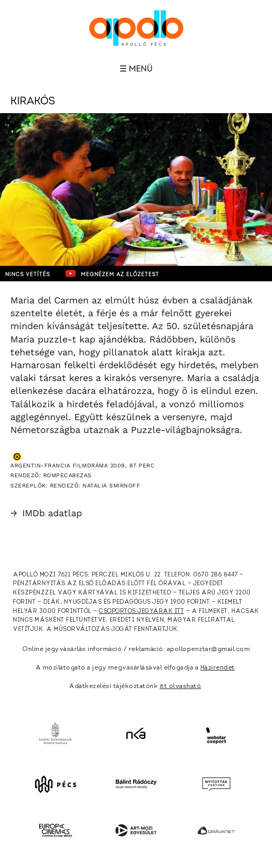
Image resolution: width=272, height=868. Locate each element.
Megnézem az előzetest (112, 274)
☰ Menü (136, 69)
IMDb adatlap (46, 513)
